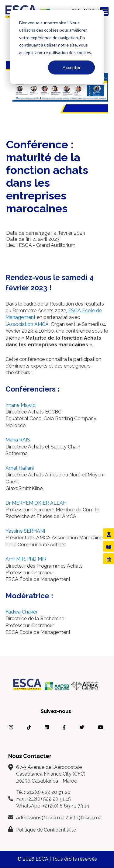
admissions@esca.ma (40, 818)
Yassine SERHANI (25, 531)
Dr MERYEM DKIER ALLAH (36, 503)
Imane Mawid (21, 405)
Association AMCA (28, 324)
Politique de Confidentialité (46, 830)
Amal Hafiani (20, 468)
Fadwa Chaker (21, 612)
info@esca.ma (86, 818)
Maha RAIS (18, 440)
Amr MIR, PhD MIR (26, 559)
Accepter (72, 67)
